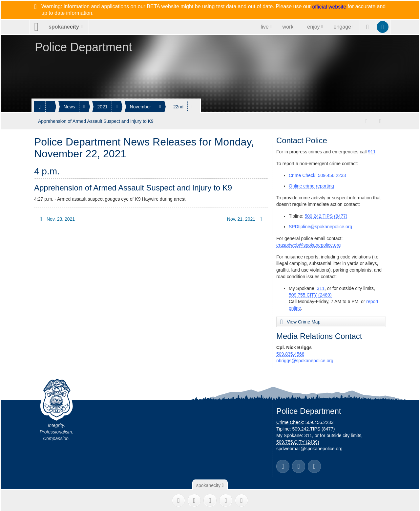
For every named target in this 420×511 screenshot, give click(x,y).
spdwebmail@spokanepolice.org (309, 448)
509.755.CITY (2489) (310, 294)
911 (372, 151)
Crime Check (302, 175)
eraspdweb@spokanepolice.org (308, 244)
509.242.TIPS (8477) (326, 215)
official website (329, 7)
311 (321, 288)
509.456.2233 (332, 175)
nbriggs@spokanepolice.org (305, 360)
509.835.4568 (290, 353)
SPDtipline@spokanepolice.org (320, 226)
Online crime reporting (311, 185)
